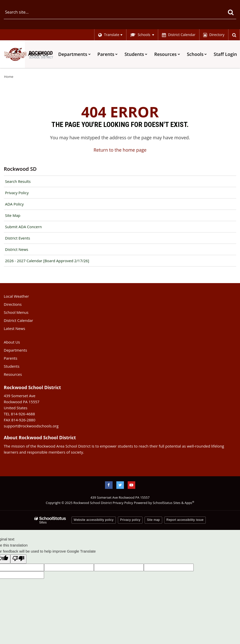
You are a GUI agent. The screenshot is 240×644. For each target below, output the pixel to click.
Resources (13, 374)
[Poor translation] (18, 559)
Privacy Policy (17, 193)
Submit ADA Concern (23, 227)
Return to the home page (120, 150)
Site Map (13, 215)
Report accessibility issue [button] (185, 520)
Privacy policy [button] (130, 520)
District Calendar (18, 320)
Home (9, 77)
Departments (15, 350)
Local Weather (16, 296)
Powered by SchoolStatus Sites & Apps (164, 503)
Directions (13, 304)
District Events (18, 238)
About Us (12, 342)
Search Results (18, 181)
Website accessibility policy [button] (94, 520)
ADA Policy (14, 204)
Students (12, 366)
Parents (11, 358)
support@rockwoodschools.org (31, 426)
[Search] (231, 12)
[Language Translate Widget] (110, 35)
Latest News (14, 328)
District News (17, 249)
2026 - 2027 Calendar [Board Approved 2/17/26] (47, 261)
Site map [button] (153, 520)
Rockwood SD (20, 169)
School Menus (16, 312)
